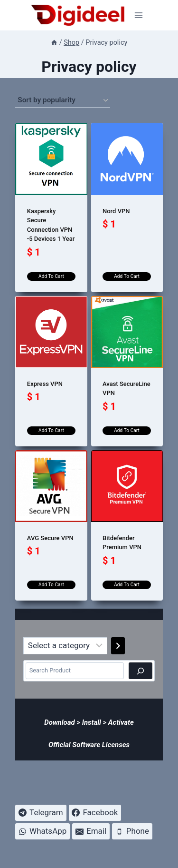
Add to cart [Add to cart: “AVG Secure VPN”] (51, 585)
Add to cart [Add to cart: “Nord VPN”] (127, 276)
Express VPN (45, 384)
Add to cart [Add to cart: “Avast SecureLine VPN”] (127, 430)
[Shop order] (63, 100)
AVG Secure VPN (50, 538)
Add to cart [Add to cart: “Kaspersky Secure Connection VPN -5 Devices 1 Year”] (51, 276)
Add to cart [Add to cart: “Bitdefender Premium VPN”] (127, 585)
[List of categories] (65, 646)
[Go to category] (118, 646)
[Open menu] (139, 15)
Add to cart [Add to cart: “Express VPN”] (51, 430)
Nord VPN (116, 211)
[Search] (141, 671)
